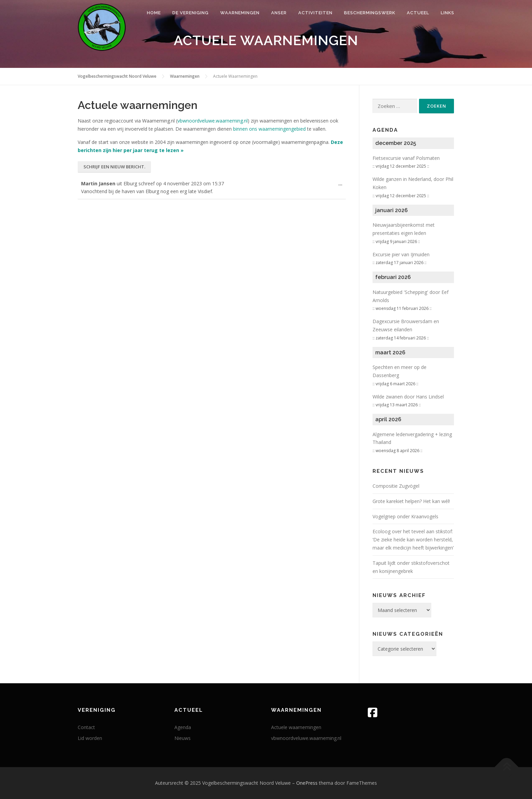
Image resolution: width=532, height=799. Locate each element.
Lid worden (90, 738)
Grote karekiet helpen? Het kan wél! (411, 501)
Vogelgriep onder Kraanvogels (405, 516)
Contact (86, 727)
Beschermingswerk (370, 13)
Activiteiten (315, 13)
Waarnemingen (240, 13)
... (342, 185)
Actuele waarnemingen (296, 727)
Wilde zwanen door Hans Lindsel (408, 397)
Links (448, 13)
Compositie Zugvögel (396, 486)
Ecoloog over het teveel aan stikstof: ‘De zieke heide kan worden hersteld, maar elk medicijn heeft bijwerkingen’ (413, 540)
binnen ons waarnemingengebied (269, 129)
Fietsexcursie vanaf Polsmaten (406, 158)
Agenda (183, 727)
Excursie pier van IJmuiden (401, 254)
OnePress (307, 783)
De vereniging (191, 13)
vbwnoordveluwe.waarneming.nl (213, 121)
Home (154, 13)
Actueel (418, 13)
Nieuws (183, 738)
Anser (279, 13)
